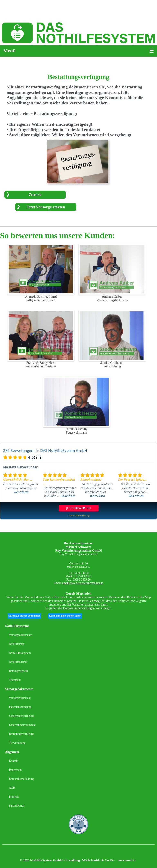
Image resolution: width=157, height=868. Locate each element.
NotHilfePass (17, 644)
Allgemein (12, 752)
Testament (15, 680)
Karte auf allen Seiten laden (65, 616)
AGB (12, 788)
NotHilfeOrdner (18, 662)
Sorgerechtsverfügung (22, 716)
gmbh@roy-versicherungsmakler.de (83, 583)
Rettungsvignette (19, 671)
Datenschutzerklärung (22, 779)
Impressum (15, 770)
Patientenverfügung (20, 707)
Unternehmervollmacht (22, 725)
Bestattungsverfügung (22, 734)
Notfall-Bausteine (17, 626)
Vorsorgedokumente (20, 635)
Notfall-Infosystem (20, 653)
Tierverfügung (17, 743)
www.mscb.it (126, 860)
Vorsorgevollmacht (20, 698)
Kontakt (14, 761)
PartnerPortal (17, 806)
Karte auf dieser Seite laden (24, 616)
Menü (9, 51)
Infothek (14, 797)
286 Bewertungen (18, 450)
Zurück (35, 195)
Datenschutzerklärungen (79, 608)
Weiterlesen (21, 492)
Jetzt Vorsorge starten (46, 207)
